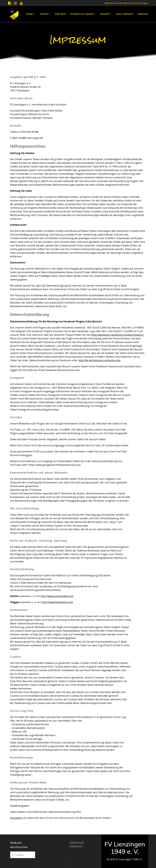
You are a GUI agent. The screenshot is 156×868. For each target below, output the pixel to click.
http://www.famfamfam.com (57, 602)
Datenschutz (77, 842)
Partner (60, 14)
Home (30, 14)
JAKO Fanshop (125, 14)
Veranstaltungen (82, 14)
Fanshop (143, 14)
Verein (44, 14)
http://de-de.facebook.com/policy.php (99, 360)
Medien (105, 14)
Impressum (76, 846)
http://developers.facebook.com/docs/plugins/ (117, 335)
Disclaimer (16, 818)
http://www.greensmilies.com (57, 596)
